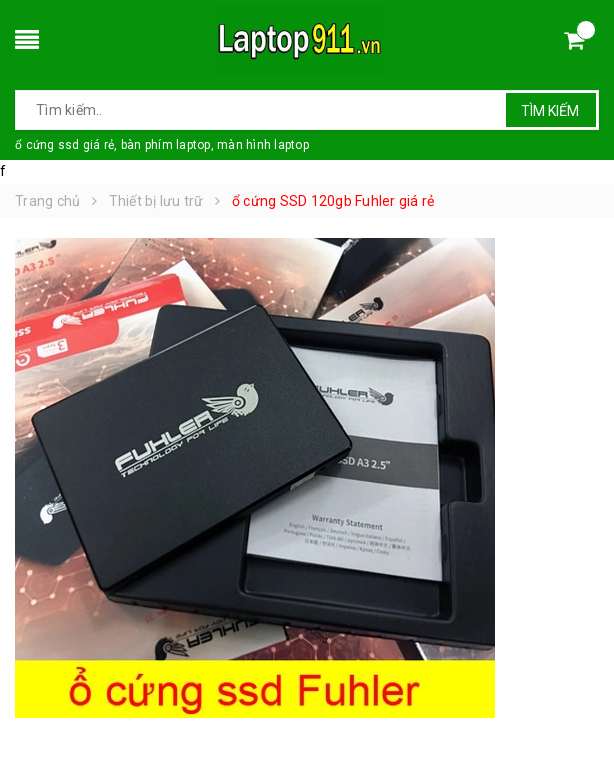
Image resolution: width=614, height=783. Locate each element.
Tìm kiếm (550, 111)
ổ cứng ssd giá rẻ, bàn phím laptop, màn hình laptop (162, 145)
